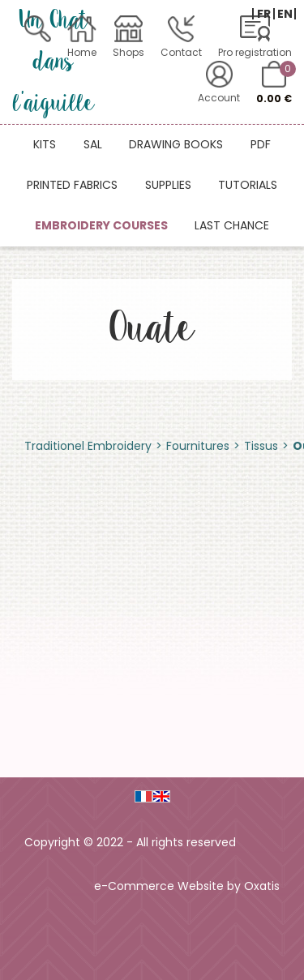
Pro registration (255, 52)
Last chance (232, 225)
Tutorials (248, 185)
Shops (128, 52)
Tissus (261, 446)
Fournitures (198, 446)
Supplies (168, 185)
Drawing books (176, 144)
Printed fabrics (72, 185)
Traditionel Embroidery (88, 446)
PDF (261, 144)
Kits (45, 144)
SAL (93, 144)
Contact (181, 52)
